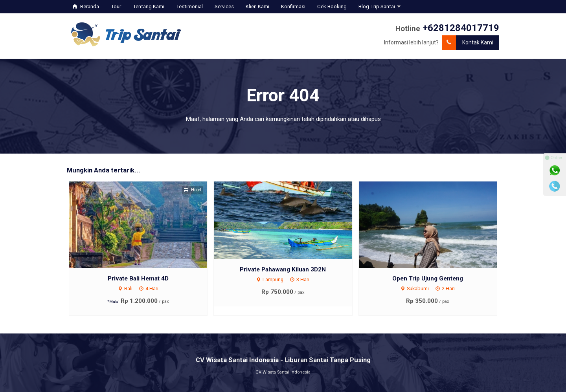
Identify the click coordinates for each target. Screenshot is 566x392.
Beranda (86, 6)
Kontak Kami (468, 43)
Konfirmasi (293, 6)
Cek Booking (332, 6)
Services (224, 6)
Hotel (193, 190)
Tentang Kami (149, 6)
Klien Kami (257, 6)
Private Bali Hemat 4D (138, 278)
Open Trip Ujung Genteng (428, 278)
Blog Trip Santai (377, 6)
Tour (116, 6)
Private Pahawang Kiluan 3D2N (283, 269)
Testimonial (189, 6)
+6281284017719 (461, 28)
